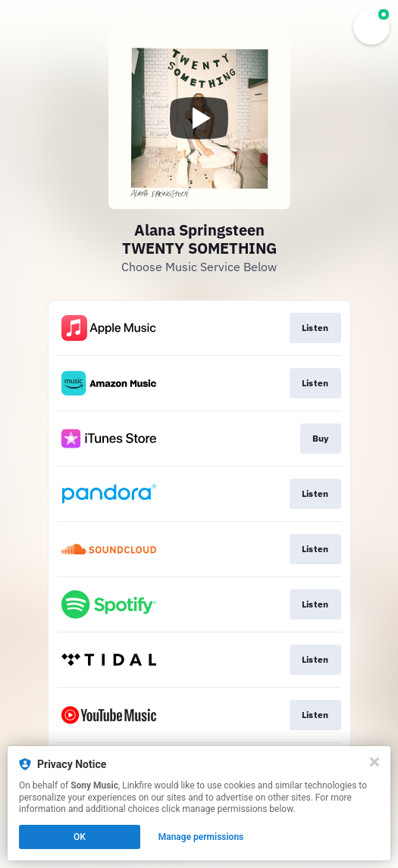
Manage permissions (201, 837)
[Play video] (199, 118)
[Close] (374, 762)
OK (80, 837)
